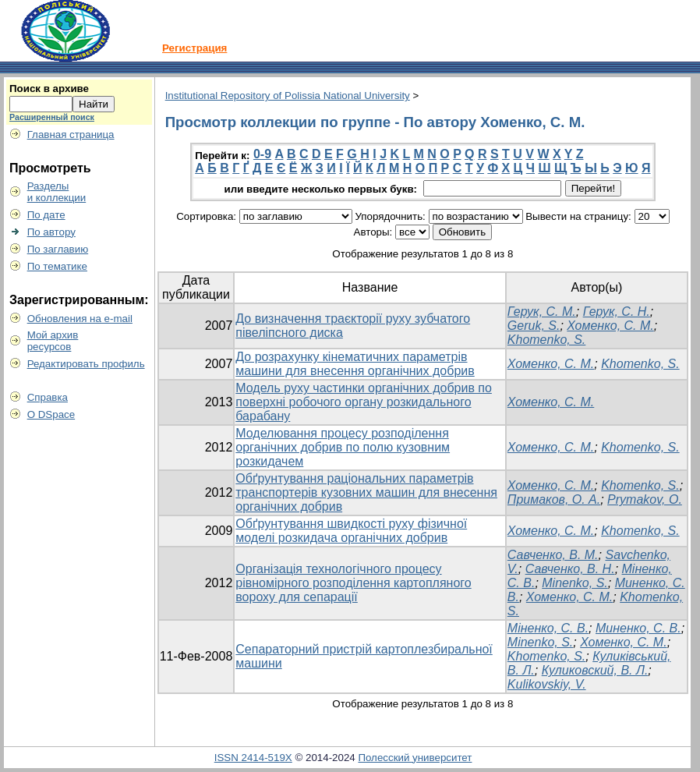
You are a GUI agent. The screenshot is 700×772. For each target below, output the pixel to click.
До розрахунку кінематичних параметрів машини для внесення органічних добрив (355, 364)
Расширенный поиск (52, 117)
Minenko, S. (574, 583)
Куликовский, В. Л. (595, 670)
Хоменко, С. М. (610, 326)
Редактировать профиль (86, 364)
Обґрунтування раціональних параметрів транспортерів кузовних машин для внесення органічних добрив (366, 492)
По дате (46, 215)
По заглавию (58, 249)
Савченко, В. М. (553, 555)
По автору (51, 232)
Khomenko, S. (547, 340)
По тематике (57, 266)
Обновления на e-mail (80, 319)
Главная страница (71, 135)
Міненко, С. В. (548, 628)
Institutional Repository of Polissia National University (288, 96)
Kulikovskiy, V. (547, 684)
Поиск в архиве (49, 89)
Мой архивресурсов (53, 341)
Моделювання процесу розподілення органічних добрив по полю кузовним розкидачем (343, 447)
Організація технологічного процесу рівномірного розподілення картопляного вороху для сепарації (353, 583)
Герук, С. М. (542, 312)
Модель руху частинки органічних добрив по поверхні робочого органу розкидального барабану (364, 402)
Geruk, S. (534, 326)
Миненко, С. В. (638, 628)
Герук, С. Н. (617, 312)
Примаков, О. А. (554, 499)
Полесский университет (415, 758)
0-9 (262, 154)
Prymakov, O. (645, 499)
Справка (48, 397)
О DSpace (51, 414)
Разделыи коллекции (57, 192)
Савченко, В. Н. (570, 569)
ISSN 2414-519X (253, 758)
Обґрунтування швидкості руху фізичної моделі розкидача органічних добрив (351, 531)
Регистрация (194, 48)
